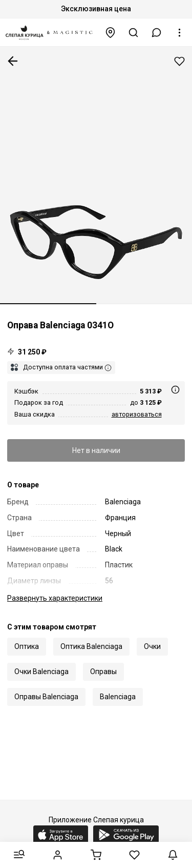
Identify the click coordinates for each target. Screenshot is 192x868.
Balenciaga (118, 697)
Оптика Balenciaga (91, 646)
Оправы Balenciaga (46, 697)
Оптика (27, 646)
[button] (157, 33)
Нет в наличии (96, 450)
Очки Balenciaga (41, 672)
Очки (152, 646)
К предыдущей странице (13, 61)
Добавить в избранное (179, 61)
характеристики (55, 598)
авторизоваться (137, 414)
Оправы (103, 672)
